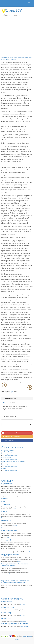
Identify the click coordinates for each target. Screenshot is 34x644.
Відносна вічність (6, 465)
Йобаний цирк (7, 613)
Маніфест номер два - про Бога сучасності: (13, 461)
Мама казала (6, 521)
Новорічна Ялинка (6, 457)
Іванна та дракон (6, 454)
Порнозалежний (7, 484)
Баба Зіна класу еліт (9, 531)
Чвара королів (7, 602)
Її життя (4, 511)
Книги (3, 59)
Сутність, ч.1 (6, 540)
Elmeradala (23, 621)
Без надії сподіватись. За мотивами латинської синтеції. (15, 565)
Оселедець (6, 504)
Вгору (17, 639)
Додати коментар (10, 416)
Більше (29, 496)
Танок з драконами (11, 59)
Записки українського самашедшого (15, 624)
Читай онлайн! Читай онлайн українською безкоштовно (16, 57)
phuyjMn (22, 605)
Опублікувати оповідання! (11, 437)
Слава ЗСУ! (12, 10)
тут (12, 392)
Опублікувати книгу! (9, 433)
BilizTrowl (23, 616)
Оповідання (7, 481)
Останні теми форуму (12, 599)
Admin (5, 403)
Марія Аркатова (24, 627)
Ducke (3, 463)
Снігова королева (8, 607)
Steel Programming (27, 636)
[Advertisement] (17, 38)
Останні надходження (12, 447)
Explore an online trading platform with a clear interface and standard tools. (16, 582)
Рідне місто (6, 499)
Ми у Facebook (7, 440)
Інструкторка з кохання (8, 450)
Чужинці (4, 469)
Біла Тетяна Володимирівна (9, 452)
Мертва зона (6, 618)
